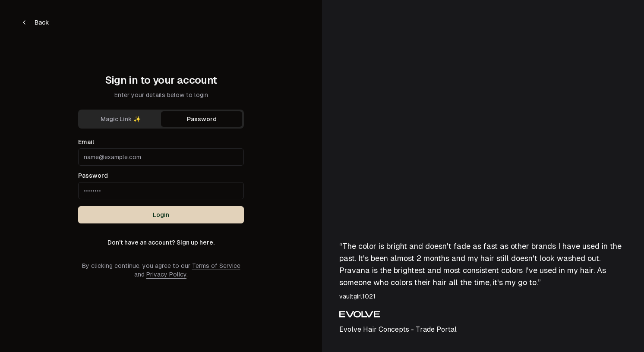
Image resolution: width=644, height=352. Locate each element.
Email (86, 142)
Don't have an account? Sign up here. (161, 242)
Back (35, 22)
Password (202, 119)
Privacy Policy (166, 274)
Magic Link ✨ (121, 119)
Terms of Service (216, 266)
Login (161, 215)
